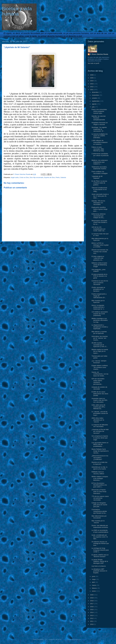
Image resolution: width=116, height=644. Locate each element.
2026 (92, 75)
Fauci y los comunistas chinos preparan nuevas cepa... (99, 111)
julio (94, 107)
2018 (92, 601)
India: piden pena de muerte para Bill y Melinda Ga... (98, 407)
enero (94, 591)
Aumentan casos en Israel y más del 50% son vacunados (99, 400)
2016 (92, 607)
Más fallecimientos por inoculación (99, 517)
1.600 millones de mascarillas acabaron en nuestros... (100, 142)
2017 (92, 604)
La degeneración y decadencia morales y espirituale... (100, 327)
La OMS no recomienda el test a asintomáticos (100, 531)
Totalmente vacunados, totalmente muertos (99, 168)
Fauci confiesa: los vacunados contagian (100, 172)
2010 (92, 624)
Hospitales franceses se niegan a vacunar (100, 124)
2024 (92, 81)
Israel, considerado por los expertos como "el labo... (100, 537)
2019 (92, 598)
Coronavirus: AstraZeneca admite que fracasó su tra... (99, 511)
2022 (92, 87)
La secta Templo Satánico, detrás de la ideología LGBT (100, 561)
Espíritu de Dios (49, 177)
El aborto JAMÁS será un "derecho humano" (100, 556)
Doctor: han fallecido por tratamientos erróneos (100, 526)
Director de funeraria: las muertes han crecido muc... (100, 252)
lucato (64, 639)
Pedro (58, 177)
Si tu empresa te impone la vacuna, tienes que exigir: (100, 438)
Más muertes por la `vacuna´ (98, 522)
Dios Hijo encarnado (36, 177)
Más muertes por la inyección (98, 301)
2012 (92, 618)
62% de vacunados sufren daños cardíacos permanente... (98, 381)
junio (94, 576)
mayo (94, 579)
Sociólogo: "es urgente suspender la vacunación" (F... (99, 129)
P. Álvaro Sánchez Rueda (99, 54)
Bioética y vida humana (17, 11)
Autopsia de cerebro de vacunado (99, 388)
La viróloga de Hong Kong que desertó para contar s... (100, 550)
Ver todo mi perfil (93, 63)
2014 (92, 612)
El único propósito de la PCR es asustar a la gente (99, 276)
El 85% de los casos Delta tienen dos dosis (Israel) (100, 394)
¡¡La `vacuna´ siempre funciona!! (99, 362)
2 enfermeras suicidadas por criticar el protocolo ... (100, 155)
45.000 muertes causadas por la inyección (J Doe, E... (100, 345)
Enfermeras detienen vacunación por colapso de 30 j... (99, 216)
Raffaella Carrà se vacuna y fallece (98, 473)
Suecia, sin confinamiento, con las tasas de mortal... (100, 374)
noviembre (96, 95)
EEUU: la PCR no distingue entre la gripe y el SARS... (100, 245)
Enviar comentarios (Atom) (48, 251)
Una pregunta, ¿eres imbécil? (98, 270)
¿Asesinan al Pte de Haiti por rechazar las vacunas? (100, 431)
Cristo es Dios (24, 177)
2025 (92, 78)
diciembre (95, 92)
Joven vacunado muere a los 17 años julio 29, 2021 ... (100, 196)
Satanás (63, 177)
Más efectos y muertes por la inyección (99, 333)
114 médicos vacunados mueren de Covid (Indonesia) (100, 314)
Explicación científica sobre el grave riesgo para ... (99, 209)
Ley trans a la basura (99, 566)
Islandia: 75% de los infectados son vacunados (98, 203)
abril (94, 582)
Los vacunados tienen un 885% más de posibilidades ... (100, 444)
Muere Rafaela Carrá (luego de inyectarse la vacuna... (100, 451)
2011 (92, 621)
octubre (95, 98)
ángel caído (15, 177)
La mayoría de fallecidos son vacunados (100, 426)
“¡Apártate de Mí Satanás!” (97, 177)
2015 (92, 610)
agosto (94, 104)
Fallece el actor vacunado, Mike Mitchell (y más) (98, 149)
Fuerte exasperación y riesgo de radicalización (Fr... (99, 296)
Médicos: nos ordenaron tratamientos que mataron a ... (100, 162)
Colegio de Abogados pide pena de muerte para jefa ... (99, 505)
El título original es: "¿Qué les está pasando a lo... (98, 258)
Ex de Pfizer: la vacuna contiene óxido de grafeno (99, 183)
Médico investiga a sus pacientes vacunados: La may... (100, 320)
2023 (92, 84)
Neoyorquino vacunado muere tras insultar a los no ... (99, 222)
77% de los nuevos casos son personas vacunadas (100, 498)
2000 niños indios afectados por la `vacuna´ (98, 420)
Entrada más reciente (12, 245)
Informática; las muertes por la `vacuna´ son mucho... (100, 338)
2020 (92, 595)
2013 (92, 615)
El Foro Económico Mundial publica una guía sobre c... (99, 485)
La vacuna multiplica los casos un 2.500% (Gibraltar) (100, 136)
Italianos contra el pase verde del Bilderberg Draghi (99, 265)
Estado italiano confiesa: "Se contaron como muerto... (100, 367)
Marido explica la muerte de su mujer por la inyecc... (100, 351)
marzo (94, 585)
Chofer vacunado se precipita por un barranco (98, 289)
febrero (95, 588)
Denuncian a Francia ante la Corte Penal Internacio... (99, 491)
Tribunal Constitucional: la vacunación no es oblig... (99, 189)
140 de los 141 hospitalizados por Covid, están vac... (99, 229)
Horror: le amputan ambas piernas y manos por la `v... (98, 307)
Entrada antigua (76, 245)
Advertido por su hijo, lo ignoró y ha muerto (99, 468)
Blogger (84, 639)
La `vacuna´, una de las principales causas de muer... (100, 413)
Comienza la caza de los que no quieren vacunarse (100, 283)
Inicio (45, 245)
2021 (92, 90)
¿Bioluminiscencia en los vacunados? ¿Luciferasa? (100, 458)
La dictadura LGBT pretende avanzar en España (99, 571)
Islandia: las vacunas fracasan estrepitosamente (99, 118)
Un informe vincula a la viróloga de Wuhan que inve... (100, 543)
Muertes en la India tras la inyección (99, 463)
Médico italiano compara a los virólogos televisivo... (100, 478)
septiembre (96, 101)
